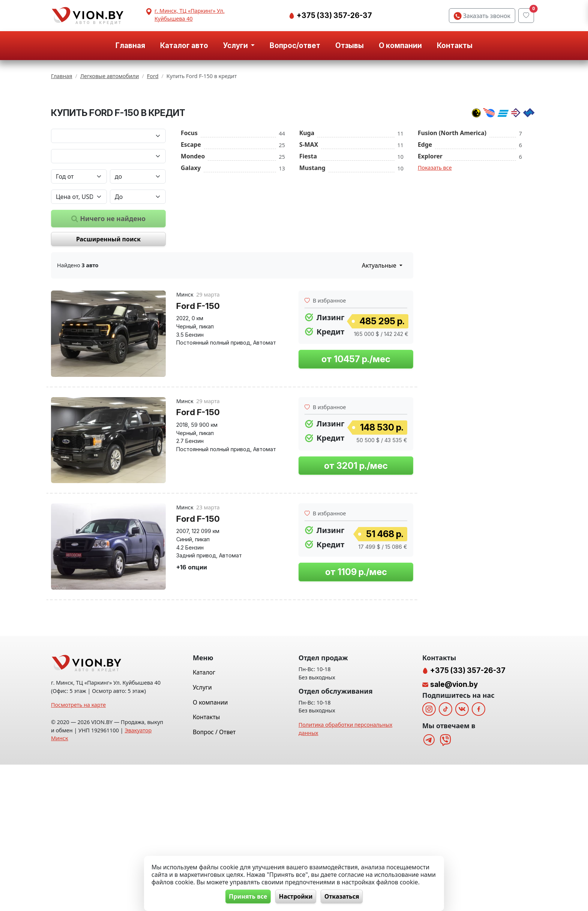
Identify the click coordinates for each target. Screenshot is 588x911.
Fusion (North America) (452, 226)
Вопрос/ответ (295, 45)
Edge (425, 238)
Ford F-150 (198, 399)
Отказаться (344, 896)
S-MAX (309, 238)
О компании (400, 45)
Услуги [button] (236, 45)
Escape (191, 238)
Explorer (430, 249)
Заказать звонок (482, 16)
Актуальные (380, 359)
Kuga (307, 226)
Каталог (204, 819)
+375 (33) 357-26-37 (334, 15)
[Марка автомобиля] (108, 229)
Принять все (246, 896)
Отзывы (349, 45)
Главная (130, 45)
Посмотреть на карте (78, 852)
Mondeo (193, 249)
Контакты (455, 45)
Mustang (312, 261)
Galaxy (191, 261)
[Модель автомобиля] (108, 249)
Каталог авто (184, 45)
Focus (189, 226)
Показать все (435, 261)
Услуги (202, 834)
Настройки (296, 896)
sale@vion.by (454, 831)
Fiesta (308, 249)
